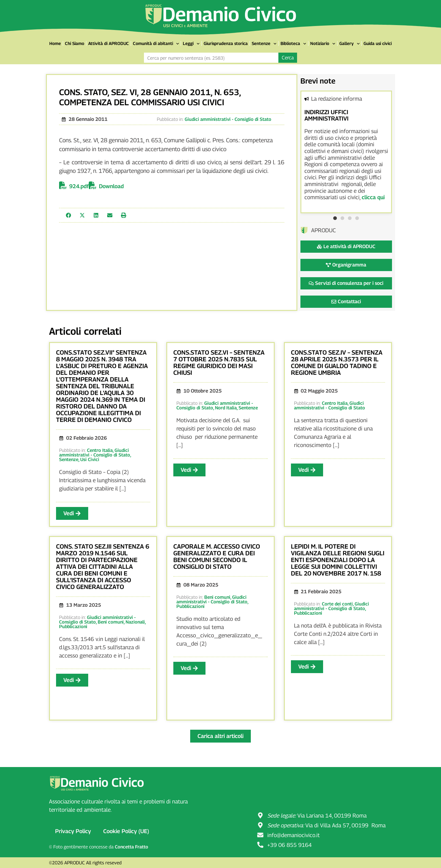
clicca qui (373, 197)
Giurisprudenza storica (226, 43)
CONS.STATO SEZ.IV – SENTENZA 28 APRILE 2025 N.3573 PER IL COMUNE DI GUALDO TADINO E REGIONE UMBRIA (337, 363)
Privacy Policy (73, 831)
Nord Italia (226, 408)
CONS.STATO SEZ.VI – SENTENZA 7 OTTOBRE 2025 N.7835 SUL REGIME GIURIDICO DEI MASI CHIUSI (219, 363)
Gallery (350, 44)
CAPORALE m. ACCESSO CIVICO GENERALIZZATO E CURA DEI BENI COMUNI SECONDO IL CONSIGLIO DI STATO (217, 557)
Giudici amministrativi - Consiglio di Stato (228, 119)
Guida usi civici (378, 43)
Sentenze (264, 44)
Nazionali (135, 622)
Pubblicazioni (73, 626)
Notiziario (323, 44)
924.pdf (79, 186)
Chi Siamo (75, 43)
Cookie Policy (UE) (126, 831)
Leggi (191, 44)
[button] (68, 215)
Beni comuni (111, 622)
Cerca (288, 58)
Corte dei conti (337, 604)
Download (111, 186)
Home (55, 43)
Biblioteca (293, 44)
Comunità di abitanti (156, 44)
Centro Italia (100, 450)
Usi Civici (90, 459)
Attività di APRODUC (109, 43)
